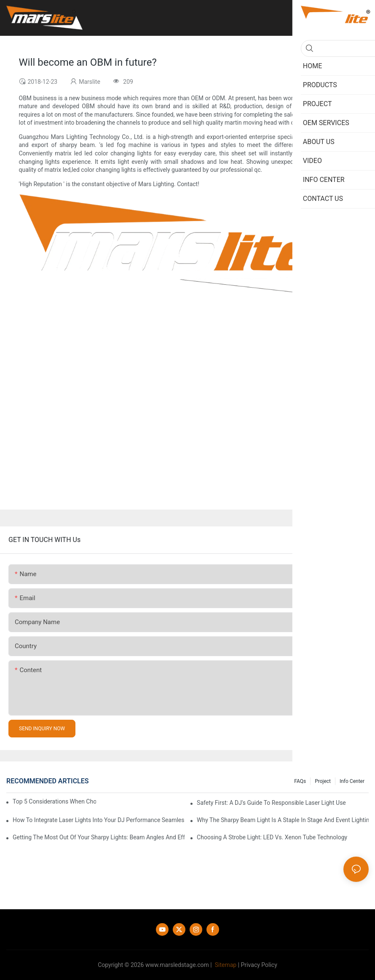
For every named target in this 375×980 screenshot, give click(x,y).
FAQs (300, 781)
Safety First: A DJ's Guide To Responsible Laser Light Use (271, 803)
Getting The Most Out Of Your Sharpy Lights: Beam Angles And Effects (99, 837)
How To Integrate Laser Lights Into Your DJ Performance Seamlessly (99, 820)
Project (323, 781)
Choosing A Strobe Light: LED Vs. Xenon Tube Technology (272, 837)
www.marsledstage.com (177, 965)
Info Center (352, 781)
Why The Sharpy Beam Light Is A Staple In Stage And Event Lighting (283, 820)
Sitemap (225, 965)
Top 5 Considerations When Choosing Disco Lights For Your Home (54, 801)
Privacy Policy (259, 965)
